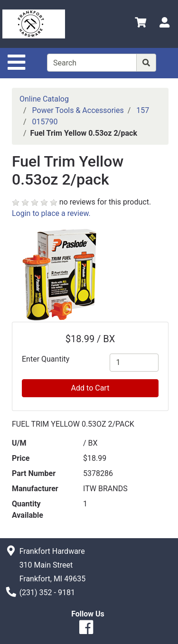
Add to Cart (90, 388)
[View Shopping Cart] (141, 24)
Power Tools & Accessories (78, 110)
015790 (45, 122)
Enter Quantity (46, 359)
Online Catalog (44, 99)
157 (143, 110)
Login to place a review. (51, 213)
